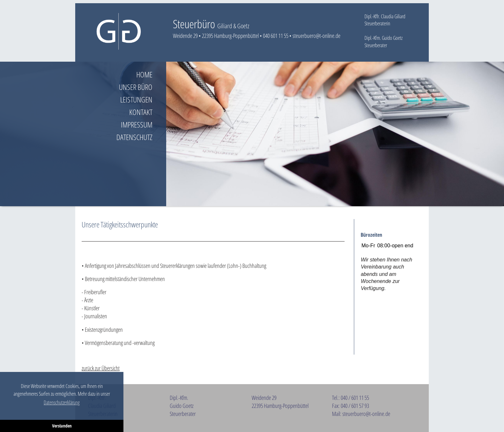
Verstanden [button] (62, 426)
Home (144, 74)
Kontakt (141, 112)
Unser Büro (136, 87)
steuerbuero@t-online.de (316, 36)
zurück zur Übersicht (101, 368)
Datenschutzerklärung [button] (62, 402)
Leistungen (136, 99)
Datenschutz (134, 137)
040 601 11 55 (276, 36)
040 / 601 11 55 (355, 398)
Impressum (137, 124)
